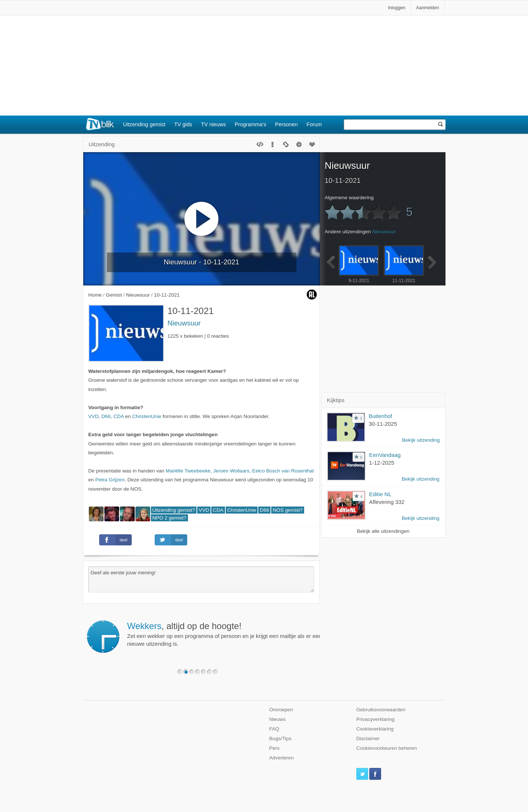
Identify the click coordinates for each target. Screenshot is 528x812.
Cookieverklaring (375, 729)
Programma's (250, 124)
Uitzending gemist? (174, 510)
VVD (94, 416)
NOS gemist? (288, 510)
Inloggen (397, 8)
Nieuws (278, 719)
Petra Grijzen (110, 480)
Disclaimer (368, 739)
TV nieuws (213, 124)
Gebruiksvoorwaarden (381, 710)
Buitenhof (381, 416)
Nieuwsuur (184, 323)
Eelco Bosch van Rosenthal (283, 471)
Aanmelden (428, 8)
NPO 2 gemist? (169, 518)
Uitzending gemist (144, 124)
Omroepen (281, 710)
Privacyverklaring (376, 719)
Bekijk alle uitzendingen (383, 531)
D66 (106, 416)
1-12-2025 (382, 463)
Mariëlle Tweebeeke (188, 471)
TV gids (183, 124)
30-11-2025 (383, 424)
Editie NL (381, 494)
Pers (275, 748)
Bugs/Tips (280, 739)
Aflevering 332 (387, 502)
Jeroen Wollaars (231, 471)
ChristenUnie (147, 416)
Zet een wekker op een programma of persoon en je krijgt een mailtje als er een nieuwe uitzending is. (225, 634)
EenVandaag (385, 455)
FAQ (274, 729)
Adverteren (282, 758)
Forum (315, 124)
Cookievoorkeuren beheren (387, 748)
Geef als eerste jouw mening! (201, 579)
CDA (119, 416)
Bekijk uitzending (421, 440)
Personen (286, 124)
